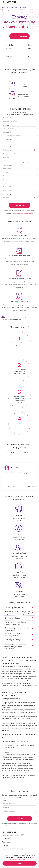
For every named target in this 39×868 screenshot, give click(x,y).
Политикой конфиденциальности (19, 859)
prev (16, 459)
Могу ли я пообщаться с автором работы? (14, 634)
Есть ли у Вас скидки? (13, 640)
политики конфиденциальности (26, 213)
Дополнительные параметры (19, 162)
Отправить (19, 819)
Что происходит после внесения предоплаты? (17, 629)
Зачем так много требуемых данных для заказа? (16, 623)
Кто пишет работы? (12, 618)
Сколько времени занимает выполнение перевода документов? (15, 646)
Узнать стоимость (20, 36)
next (23, 459)
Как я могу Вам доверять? (15, 607)
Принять (19, 863)
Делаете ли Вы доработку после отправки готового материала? (17, 613)
